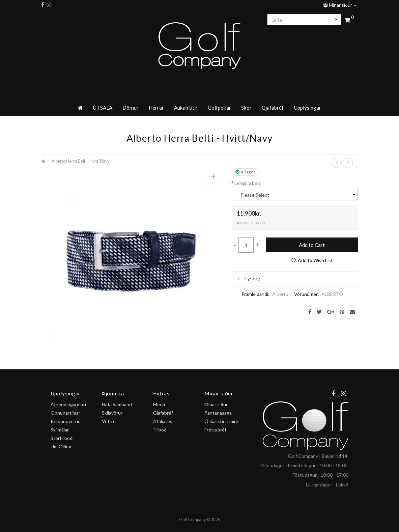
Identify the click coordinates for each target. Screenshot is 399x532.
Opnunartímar (65, 413)
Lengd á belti (248, 183)
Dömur (131, 108)
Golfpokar (219, 108)
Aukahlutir (186, 108)
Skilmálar (60, 430)
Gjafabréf (273, 108)
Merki (159, 404)
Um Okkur (61, 446)
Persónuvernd (66, 421)
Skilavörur (112, 413)
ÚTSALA (103, 108)
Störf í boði (62, 438)
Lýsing (249, 278)
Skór (246, 108)
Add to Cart (312, 245)
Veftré (109, 421)
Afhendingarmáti (68, 404)
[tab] (295, 278)
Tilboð (160, 430)
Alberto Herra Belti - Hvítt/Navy (80, 161)
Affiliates (163, 421)
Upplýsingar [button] (307, 108)
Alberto (280, 294)
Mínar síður (340, 5)
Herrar (156, 108)
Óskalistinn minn (222, 421)
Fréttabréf (215, 430)
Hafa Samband (117, 404)
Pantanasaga (218, 413)
